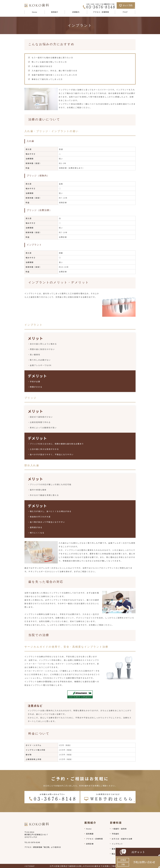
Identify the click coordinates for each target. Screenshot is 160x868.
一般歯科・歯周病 (119, 829)
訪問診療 (90, 844)
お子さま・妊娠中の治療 (122, 839)
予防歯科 (115, 834)
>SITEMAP (30, 866)
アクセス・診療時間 (101, 12)
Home (35, 12)
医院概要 (90, 834)
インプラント (117, 844)
